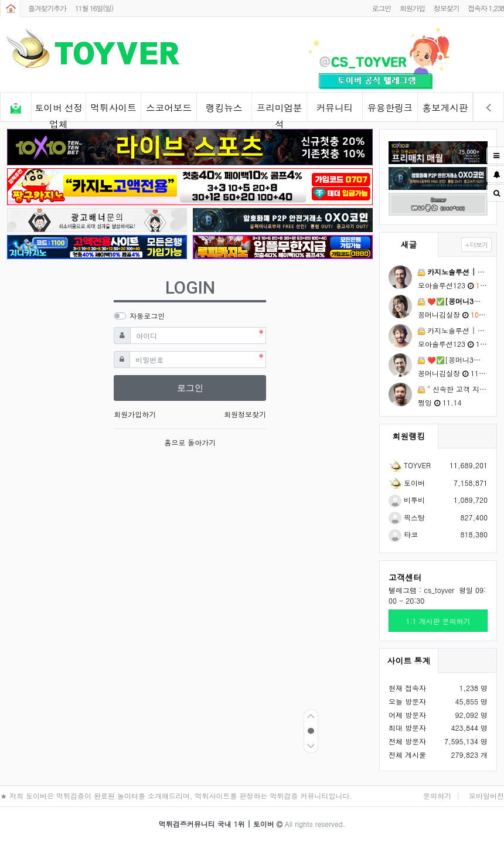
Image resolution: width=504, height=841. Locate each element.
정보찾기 (446, 8)
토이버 (407, 483)
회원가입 (412, 8)
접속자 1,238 (486, 8)
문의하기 (437, 796)
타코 (403, 534)
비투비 (407, 500)
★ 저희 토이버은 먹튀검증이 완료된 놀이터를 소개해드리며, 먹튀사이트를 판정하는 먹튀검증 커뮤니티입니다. (176, 796)
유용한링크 (390, 108)
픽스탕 (407, 517)
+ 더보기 (476, 245)
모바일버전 (486, 796)
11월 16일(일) (94, 8)
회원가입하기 (135, 414)
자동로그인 (147, 316)
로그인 (381, 8)
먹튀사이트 (114, 108)
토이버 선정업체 (59, 112)
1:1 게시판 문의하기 (438, 621)
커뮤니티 (335, 108)
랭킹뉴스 (224, 108)
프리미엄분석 (280, 112)
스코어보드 (169, 108)
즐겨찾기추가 (47, 8)
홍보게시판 (445, 108)
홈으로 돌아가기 (190, 442)
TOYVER (410, 465)
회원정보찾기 (245, 414)
